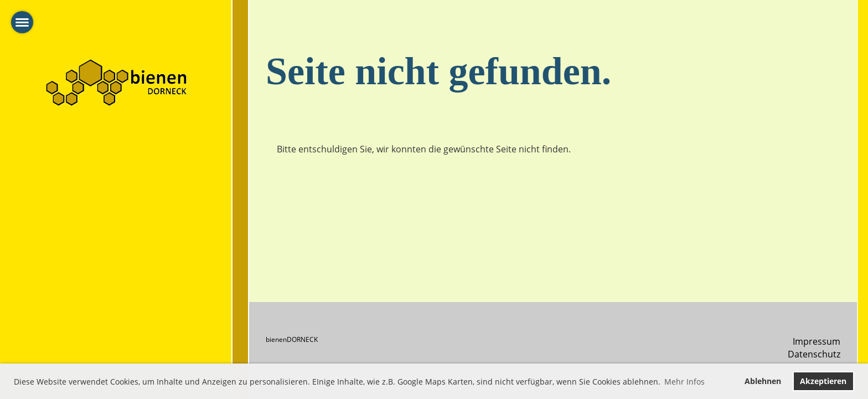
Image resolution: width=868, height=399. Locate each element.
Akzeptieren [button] (823, 381)
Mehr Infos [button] (684, 382)
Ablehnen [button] (763, 381)
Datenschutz (814, 354)
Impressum (817, 341)
